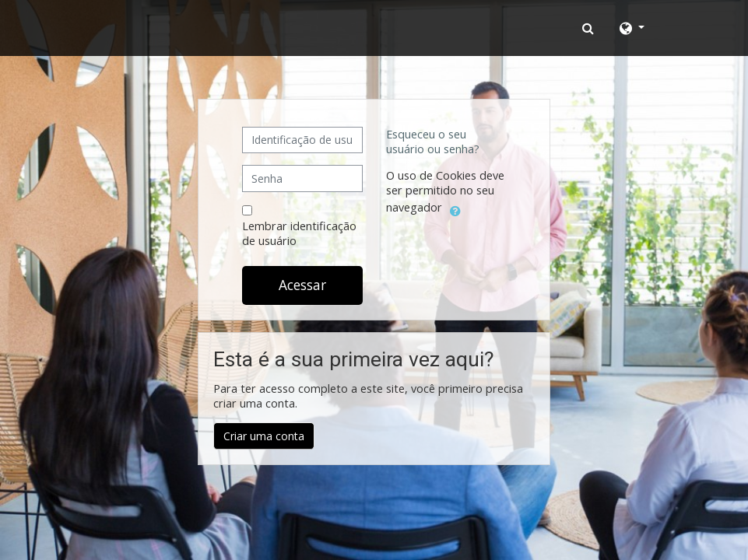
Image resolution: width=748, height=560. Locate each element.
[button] (590, 28)
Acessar (302, 285)
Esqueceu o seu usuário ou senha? (433, 142)
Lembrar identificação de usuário (299, 233)
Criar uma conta (264, 436)
